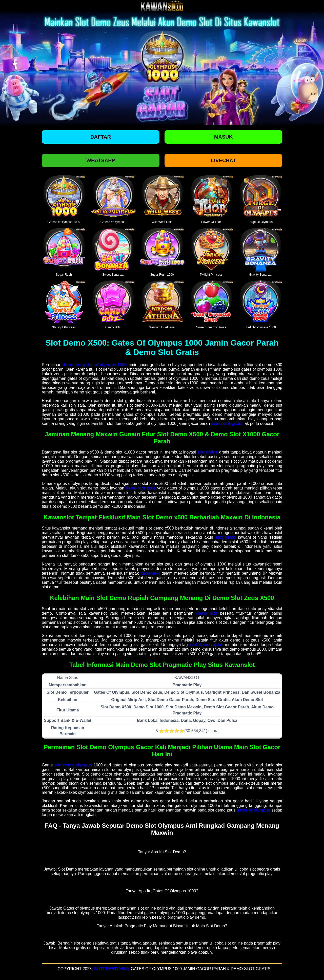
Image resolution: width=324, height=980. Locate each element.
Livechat (223, 160)
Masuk (223, 137)
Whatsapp (101, 160)
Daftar (101, 137)
